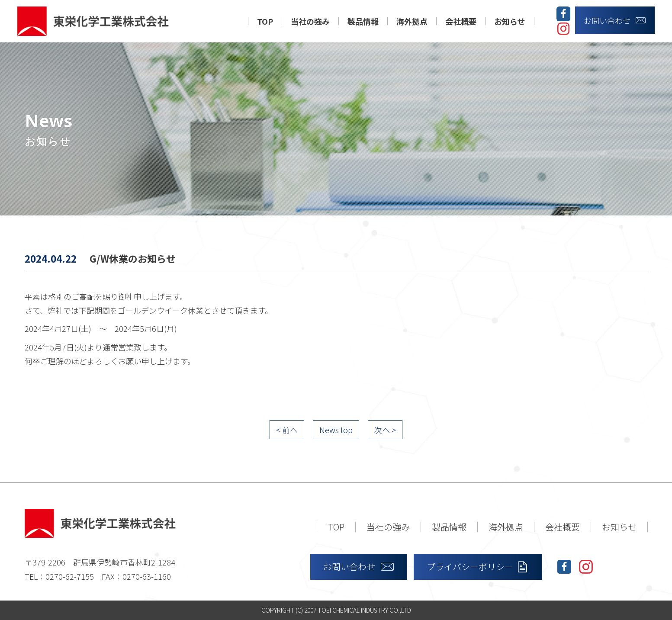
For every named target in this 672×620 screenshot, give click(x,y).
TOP (265, 21)
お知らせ (510, 21)
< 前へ (287, 430)
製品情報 (363, 21)
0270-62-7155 (70, 576)
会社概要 (461, 21)
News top (336, 430)
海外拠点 (412, 21)
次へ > (385, 430)
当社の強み (310, 21)
